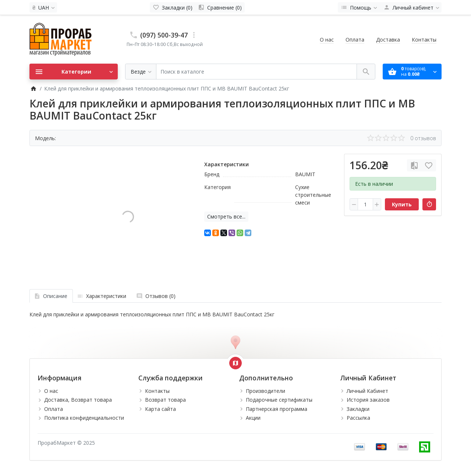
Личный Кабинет (367, 391)
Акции (253, 418)
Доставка (388, 40)
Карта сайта (160, 409)
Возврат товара (165, 400)
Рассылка (358, 418)
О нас (327, 40)
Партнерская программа (277, 409)
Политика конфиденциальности (84, 418)
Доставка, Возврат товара (78, 400)
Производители (265, 391)
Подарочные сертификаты (279, 400)
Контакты (424, 40)
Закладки (358, 409)
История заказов (368, 400)
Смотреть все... (226, 216)
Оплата (355, 40)
